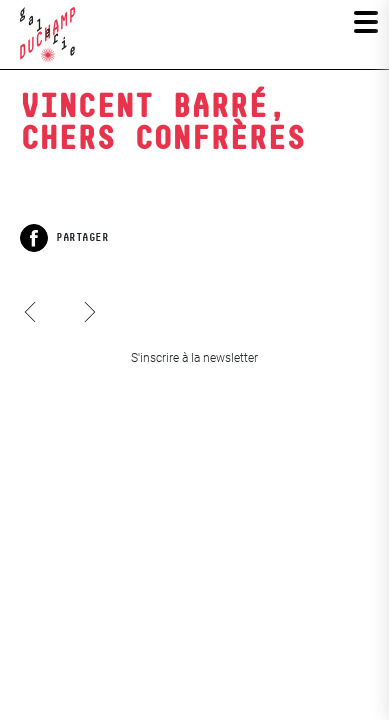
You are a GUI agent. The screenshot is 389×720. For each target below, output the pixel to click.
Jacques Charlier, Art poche (31, 329)
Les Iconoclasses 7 (88, 293)
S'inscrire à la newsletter (194, 358)
